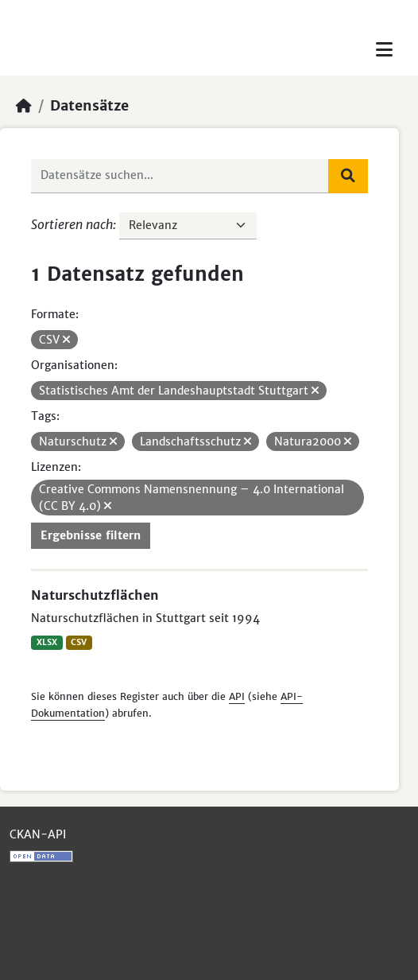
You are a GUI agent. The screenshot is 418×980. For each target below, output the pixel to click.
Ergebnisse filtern (91, 535)
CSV (79, 642)
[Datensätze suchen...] (180, 176)
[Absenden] (348, 176)
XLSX (47, 642)
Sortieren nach (72, 224)
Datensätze (89, 106)
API (237, 696)
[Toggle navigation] (384, 50)
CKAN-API (38, 834)
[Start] (24, 106)
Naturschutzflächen (95, 595)
